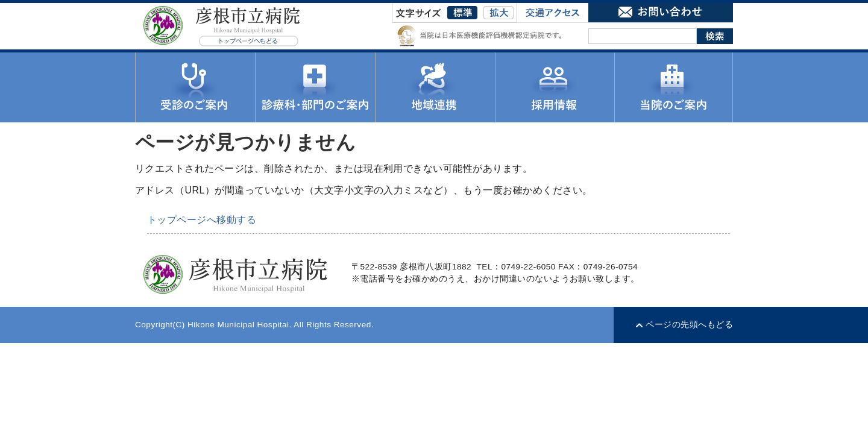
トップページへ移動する (202, 220)
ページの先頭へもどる (689, 325)
